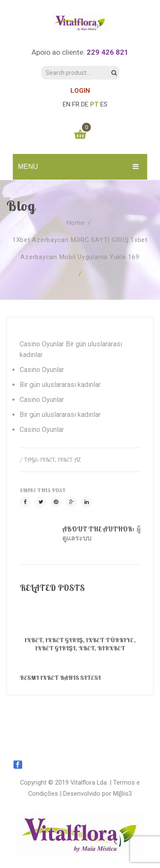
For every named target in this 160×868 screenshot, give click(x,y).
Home (76, 223)
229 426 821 (108, 52)
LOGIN (80, 91)
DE (85, 104)
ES (104, 104)
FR (76, 104)
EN (67, 104)
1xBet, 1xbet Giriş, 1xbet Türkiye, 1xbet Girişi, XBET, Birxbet (80, 644)
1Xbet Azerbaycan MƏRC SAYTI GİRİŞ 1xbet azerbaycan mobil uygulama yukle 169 (80, 248)
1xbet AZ (69, 460)
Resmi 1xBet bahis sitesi (60, 678)
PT (94, 104)
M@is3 (122, 794)
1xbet (48, 460)
